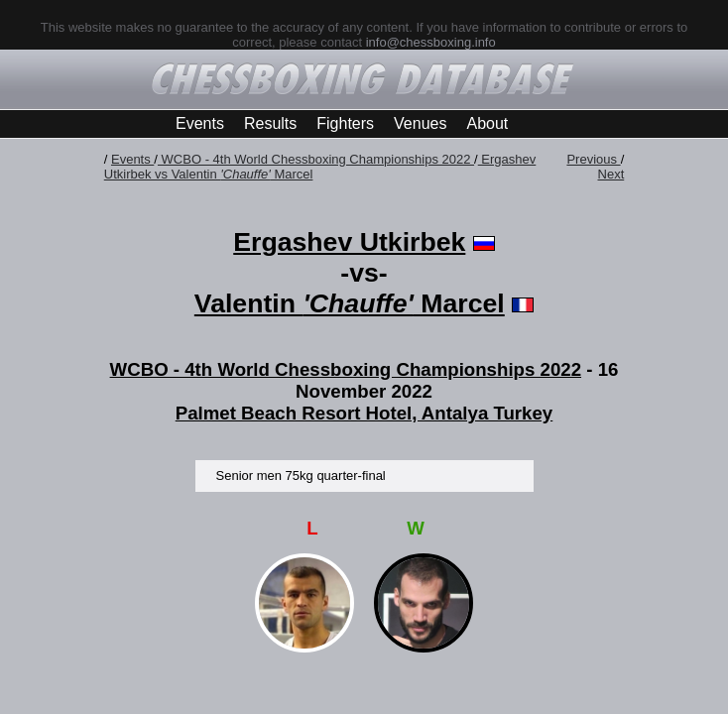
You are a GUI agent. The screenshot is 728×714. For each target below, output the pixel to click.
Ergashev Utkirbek (349, 242)
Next (611, 174)
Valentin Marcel (350, 303)
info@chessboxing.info (431, 42)
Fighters (345, 123)
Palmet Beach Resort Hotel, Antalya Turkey (364, 413)
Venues (420, 123)
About (487, 123)
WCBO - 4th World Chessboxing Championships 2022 (316, 159)
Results (270, 123)
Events (200, 123)
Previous (593, 159)
